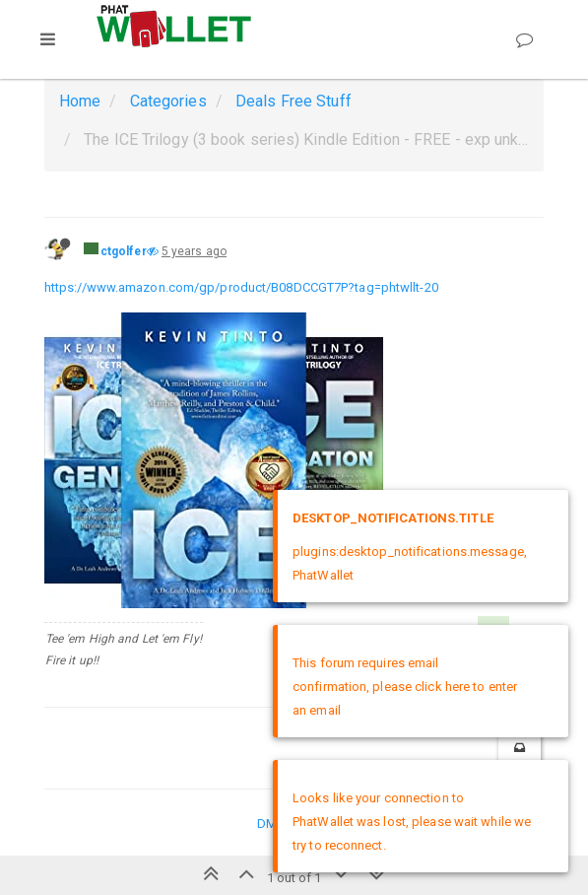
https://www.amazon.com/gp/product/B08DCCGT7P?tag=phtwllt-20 (241, 287)
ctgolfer (124, 251)
